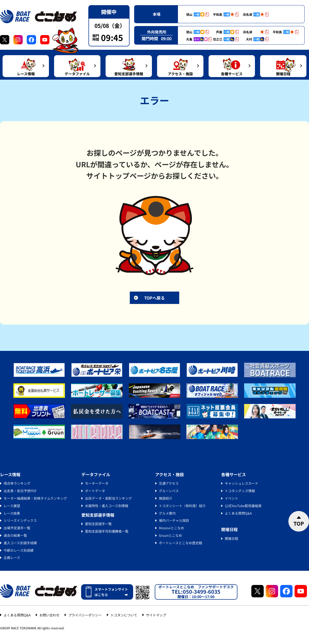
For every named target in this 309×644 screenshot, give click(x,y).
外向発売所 (157, 32)
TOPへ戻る (154, 298)
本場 (157, 14)
